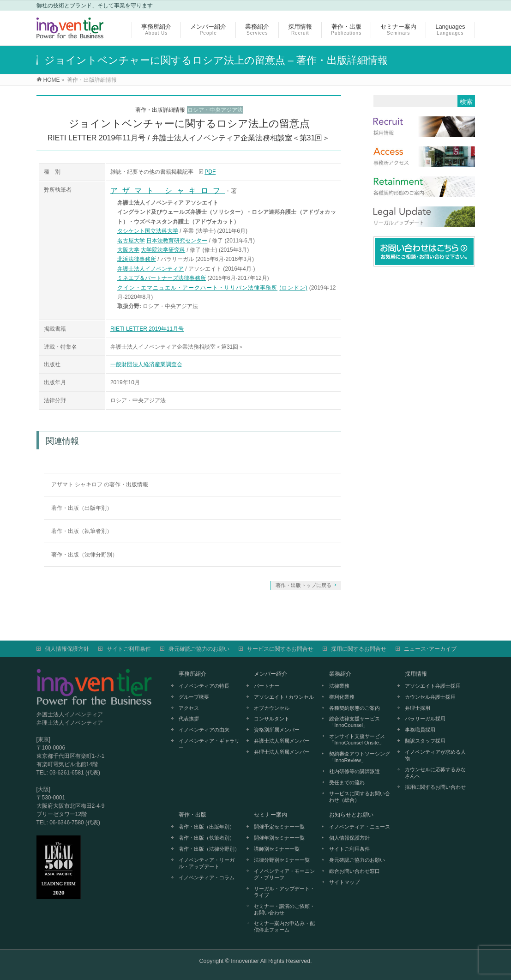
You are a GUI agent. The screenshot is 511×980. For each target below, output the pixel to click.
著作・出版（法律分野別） (84, 555)
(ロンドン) (293, 288)
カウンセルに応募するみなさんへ (435, 773)
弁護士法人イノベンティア (150, 269)
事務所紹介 (192, 674)
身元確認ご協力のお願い (199, 649)
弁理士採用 (418, 708)
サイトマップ (344, 882)
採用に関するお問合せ (359, 649)
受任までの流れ (347, 782)
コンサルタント (272, 719)
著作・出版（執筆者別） (82, 531)
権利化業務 (342, 697)
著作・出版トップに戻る (304, 585)
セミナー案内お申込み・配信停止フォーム (284, 926)
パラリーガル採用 (425, 719)
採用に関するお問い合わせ (435, 787)
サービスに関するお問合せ (280, 649)
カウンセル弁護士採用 (430, 697)
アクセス (189, 708)
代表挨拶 (189, 719)
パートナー (267, 686)
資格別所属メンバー (277, 730)
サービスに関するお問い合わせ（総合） (360, 797)
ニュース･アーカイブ (430, 649)
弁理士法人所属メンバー (282, 752)
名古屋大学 (131, 241)
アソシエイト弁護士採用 (433, 686)
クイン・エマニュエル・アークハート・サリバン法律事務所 (197, 288)
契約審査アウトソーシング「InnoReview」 (360, 757)
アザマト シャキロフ (168, 191)
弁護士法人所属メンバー (282, 741)
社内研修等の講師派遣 (355, 771)
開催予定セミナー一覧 (279, 827)
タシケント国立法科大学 (148, 231)
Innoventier (245, 961)
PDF (210, 172)
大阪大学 (128, 250)
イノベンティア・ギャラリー (209, 744)
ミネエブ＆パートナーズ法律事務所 (162, 278)
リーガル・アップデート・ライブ (284, 892)
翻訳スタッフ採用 (425, 741)
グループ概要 (194, 697)
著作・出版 (192, 815)
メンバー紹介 (271, 674)
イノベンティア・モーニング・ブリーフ (284, 874)
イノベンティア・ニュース (360, 827)
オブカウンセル (272, 708)
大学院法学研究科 (163, 250)
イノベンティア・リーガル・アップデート (207, 863)
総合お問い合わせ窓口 (355, 871)
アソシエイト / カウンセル (284, 697)
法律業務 (339, 686)
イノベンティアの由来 (204, 730)
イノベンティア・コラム (207, 877)
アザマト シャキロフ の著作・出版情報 (100, 484)
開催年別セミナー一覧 (279, 838)
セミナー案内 (271, 815)
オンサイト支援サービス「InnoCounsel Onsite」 (357, 739)
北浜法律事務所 (137, 259)
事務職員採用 (420, 730)
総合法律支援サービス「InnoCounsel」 (355, 722)
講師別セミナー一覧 (277, 849)
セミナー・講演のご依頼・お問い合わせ (284, 909)
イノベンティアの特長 (204, 686)
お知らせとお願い (351, 815)
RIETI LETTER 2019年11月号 (147, 329)
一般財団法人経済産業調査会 (146, 364)
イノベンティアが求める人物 (435, 755)
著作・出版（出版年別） (82, 508)
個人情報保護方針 (67, 649)
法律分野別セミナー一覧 (282, 860)
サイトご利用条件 (129, 649)
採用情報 (416, 674)
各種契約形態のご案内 (355, 708)
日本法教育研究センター (177, 241)
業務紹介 (340, 674)
